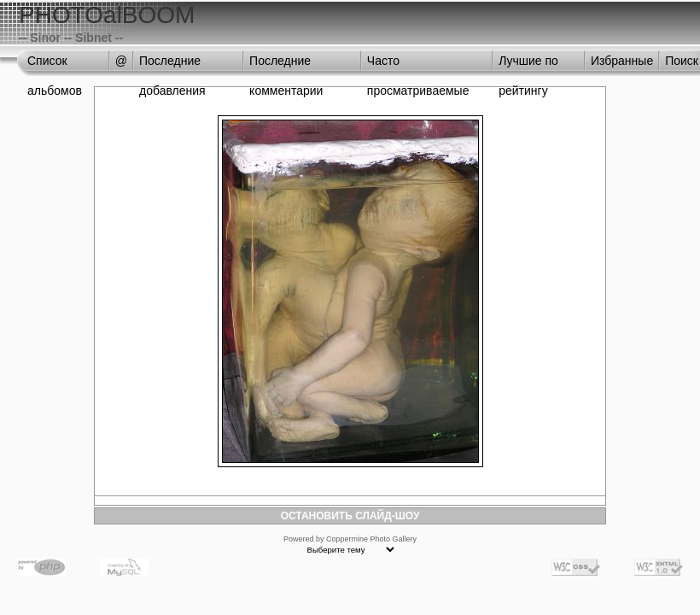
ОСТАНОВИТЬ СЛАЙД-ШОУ (350, 516)
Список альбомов (55, 65)
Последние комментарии (286, 65)
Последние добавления (172, 65)
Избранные (622, 61)
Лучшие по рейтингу (528, 65)
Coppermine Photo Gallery (371, 539)
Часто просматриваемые (418, 65)
